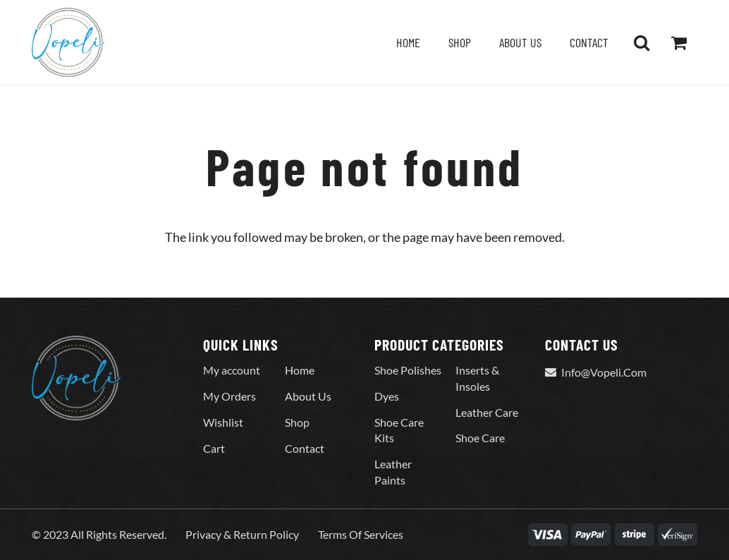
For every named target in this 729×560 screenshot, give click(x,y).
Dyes (387, 396)
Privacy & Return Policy (242, 534)
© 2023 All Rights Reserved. (99, 534)
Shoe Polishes (408, 370)
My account (232, 370)
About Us (308, 396)
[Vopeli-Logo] (68, 42)
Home (300, 370)
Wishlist (223, 422)
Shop (297, 422)
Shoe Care (480, 438)
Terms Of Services (361, 534)
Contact (305, 448)
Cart (214, 448)
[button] (641, 42)
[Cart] (679, 42)
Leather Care (487, 412)
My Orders (229, 396)
